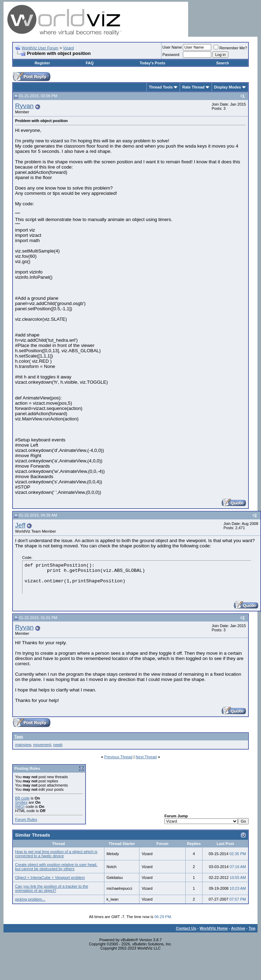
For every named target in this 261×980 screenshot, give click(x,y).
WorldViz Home (214, 928)
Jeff (20, 525)
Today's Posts (152, 63)
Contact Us (186, 928)
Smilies (21, 802)
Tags (19, 737)
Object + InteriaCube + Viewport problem (50, 878)
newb (58, 745)
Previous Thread (119, 757)
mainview (23, 745)
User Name (172, 47)
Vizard (68, 48)
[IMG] (20, 807)
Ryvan (24, 106)
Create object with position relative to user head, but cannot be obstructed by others (56, 867)
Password (171, 55)
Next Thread (146, 757)
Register (42, 63)
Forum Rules (26, 819)
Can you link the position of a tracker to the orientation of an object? (52, 888)
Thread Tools (161, 87)
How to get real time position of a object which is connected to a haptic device (56, 854)
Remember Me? (230, 48)
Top (252, 928)
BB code (22, 798)
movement (42, 745)
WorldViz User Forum (40, 48)
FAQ (90, 63)
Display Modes (228, 87)
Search (223, 63)
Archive (238, 928)
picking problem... (30, 899)
